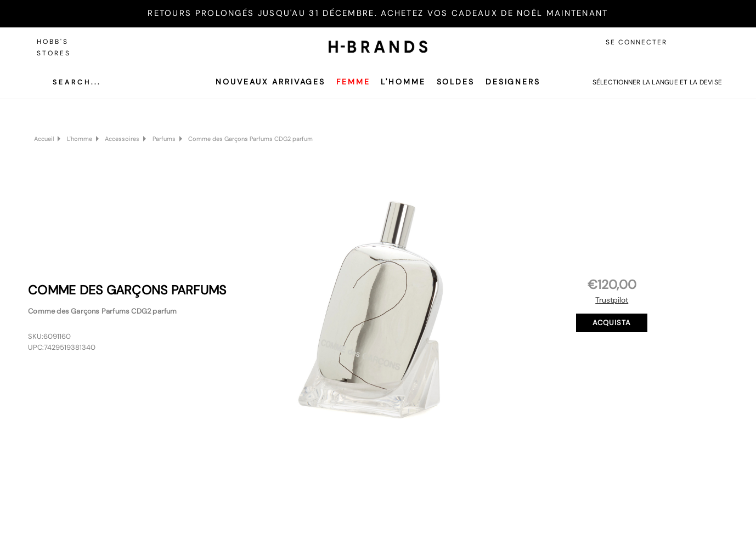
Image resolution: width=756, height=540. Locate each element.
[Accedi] (686, 42)
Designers (513, 82)
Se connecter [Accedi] (636, 42)
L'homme (403, 82)
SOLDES (456, 82)
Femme (353, 82)
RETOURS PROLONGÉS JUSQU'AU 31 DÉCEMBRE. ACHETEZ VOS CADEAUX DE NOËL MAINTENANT (378, 13)
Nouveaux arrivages (270, 82)
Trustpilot (612, 300)
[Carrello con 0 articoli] (711, 42)
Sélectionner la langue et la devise (657, 82)
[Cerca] (69, 82)
